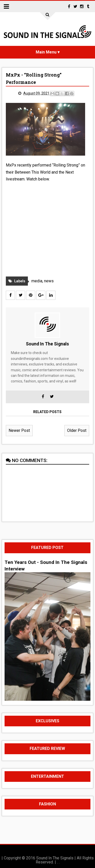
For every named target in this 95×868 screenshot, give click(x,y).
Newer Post (19, 430)
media (37, 281)
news (49, 281)
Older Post (77, 430)
